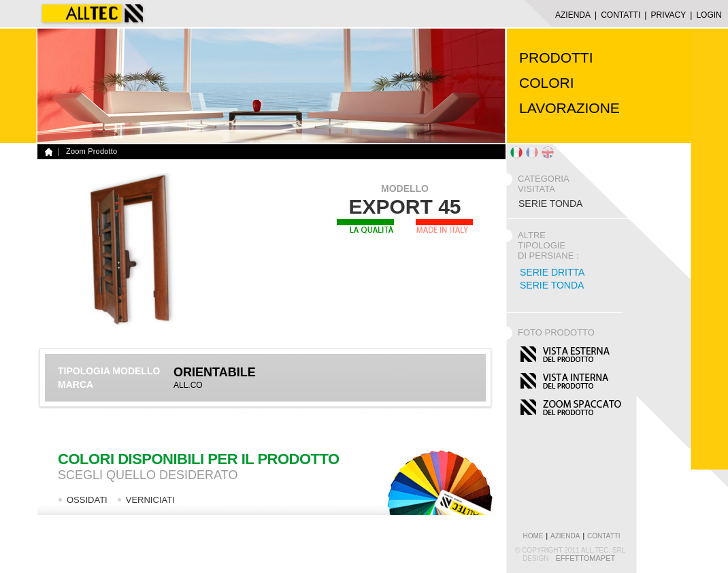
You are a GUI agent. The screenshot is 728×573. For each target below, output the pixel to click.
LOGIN (709, 15)
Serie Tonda (552, 285)
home (533, 536)
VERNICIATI (150, 500)
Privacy (668, 15)
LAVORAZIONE (569, 108)
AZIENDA (573, 15)
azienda (565, 536)
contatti (604, 536)
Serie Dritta (552, 272)
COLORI (547, 83)
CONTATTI (621, 15)
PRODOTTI (556, 58)
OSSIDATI (87, 500)
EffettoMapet (585, 558)
